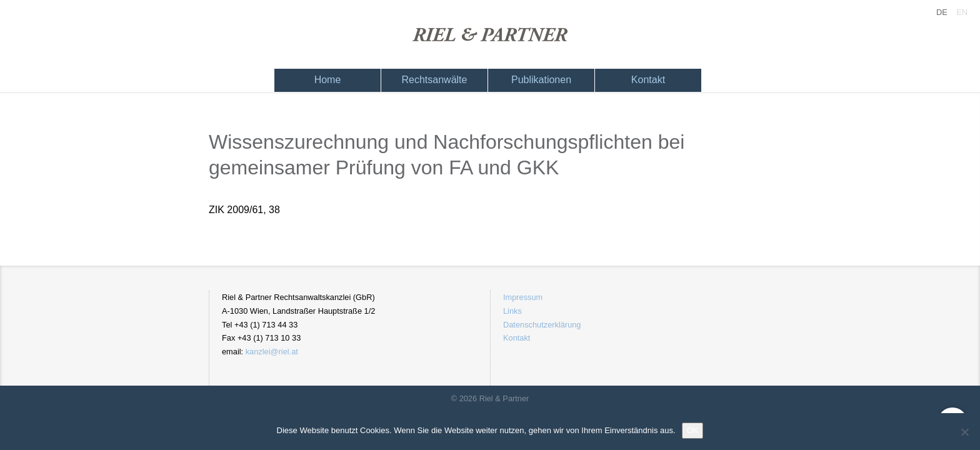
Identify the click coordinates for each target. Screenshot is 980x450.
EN (962, 12)
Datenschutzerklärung (542, 325)
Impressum (523, 297)
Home (328, 80)
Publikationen (541, 80)
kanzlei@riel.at (272, 352)
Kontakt (648, 80)
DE (942, 12)
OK (693, 430)
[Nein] (964, 432)
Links (512, 311)
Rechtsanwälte (435, 80)
